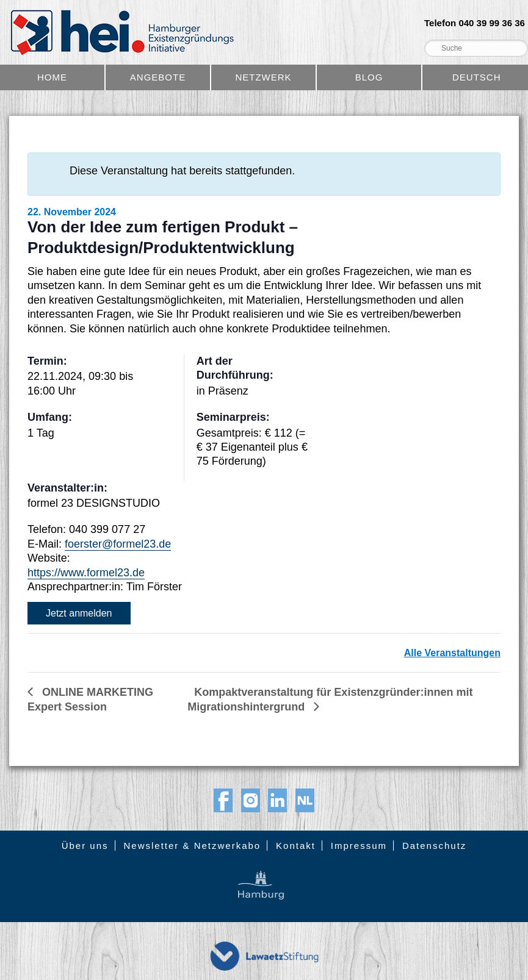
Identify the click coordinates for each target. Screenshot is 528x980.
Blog (369, 77)
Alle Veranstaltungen (452, 653)
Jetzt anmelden (79, 613)
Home (52, 77)
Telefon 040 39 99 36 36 (475, 23)
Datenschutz (434, 846)
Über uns (85, 846)
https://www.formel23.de (86, 573)
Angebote (158, 77)
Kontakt (296, 846)
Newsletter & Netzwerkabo (192, 846)
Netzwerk (263, 77)
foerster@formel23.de (118, 544)
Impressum (359, 846)
